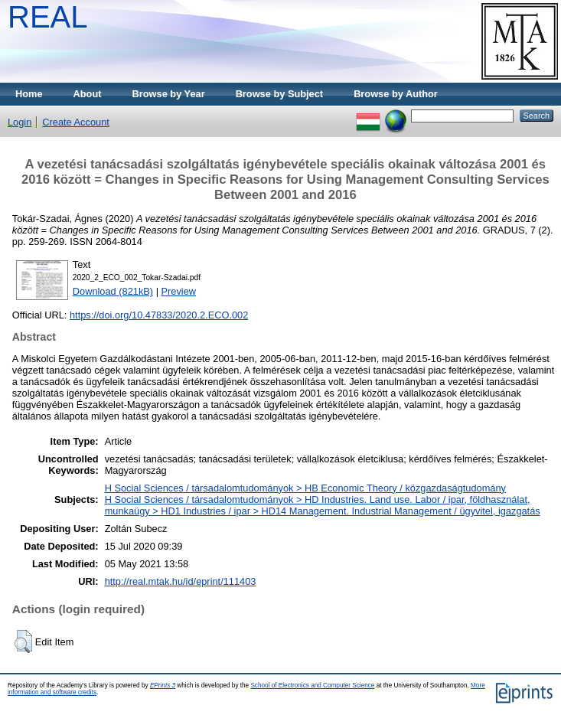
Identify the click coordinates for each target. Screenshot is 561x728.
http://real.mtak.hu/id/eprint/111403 (181, 581)
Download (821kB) (113, 291)
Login (20, 122)
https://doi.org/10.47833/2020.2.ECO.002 (159, 315)
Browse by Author (396, 94)
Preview (179, 291)
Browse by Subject (280, 94)
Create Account (76, 122)
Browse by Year (169, 94)
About (88, 94)
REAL (48, 17)
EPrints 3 (163, 686)
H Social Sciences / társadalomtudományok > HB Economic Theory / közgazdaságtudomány (305, 488)
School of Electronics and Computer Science (312, 686)
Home (29, 94)
